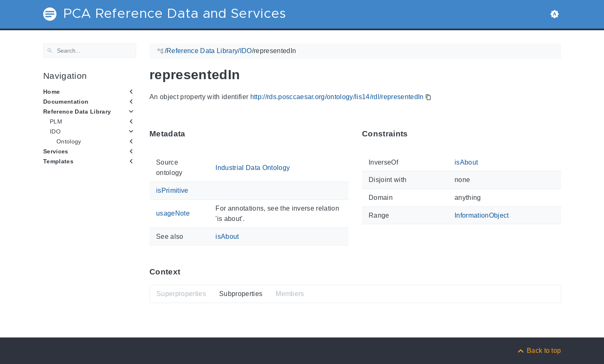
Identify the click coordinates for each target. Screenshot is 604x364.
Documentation (66, 102)
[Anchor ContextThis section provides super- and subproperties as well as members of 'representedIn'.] (186, 272)
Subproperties (240, 294)
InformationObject (481, 215)
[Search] (90, 51)
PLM (56, 121)
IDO (55, 131)
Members (290, 294)
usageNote (173, 213)
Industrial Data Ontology (253, 167)
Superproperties (181, 294)
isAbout (227, 236)
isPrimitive (172, 190)
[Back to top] (539, 351)
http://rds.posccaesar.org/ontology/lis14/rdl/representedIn (337, 97)
